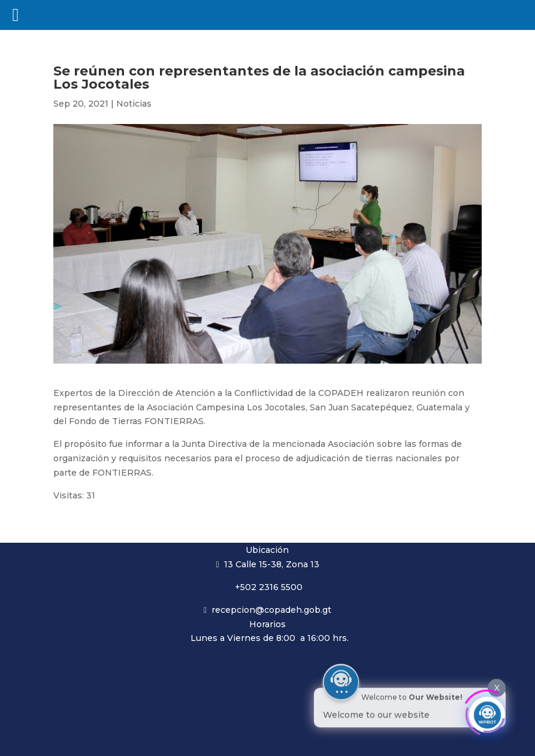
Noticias (134, 104)
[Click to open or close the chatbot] (487, 712)
